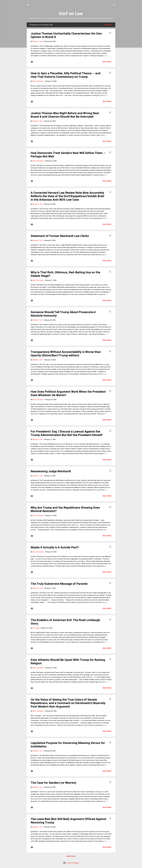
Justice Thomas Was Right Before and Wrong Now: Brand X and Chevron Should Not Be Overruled (65, 115)
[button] (110, 33)
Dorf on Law (71, 14)
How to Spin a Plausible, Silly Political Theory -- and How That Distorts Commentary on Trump (66, 75)
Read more (107, 62)
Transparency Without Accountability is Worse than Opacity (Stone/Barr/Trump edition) (66, 354)
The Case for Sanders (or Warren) (53, 783)
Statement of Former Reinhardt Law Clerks (60, 236)
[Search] (114, 5)
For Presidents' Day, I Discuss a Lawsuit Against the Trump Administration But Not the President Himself (67, 433)
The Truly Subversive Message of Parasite (59, 584)
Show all (109, 25)
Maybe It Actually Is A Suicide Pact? (55, 547)
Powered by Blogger (71, 863)
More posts (71, 856)
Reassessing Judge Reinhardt (51, 471)
